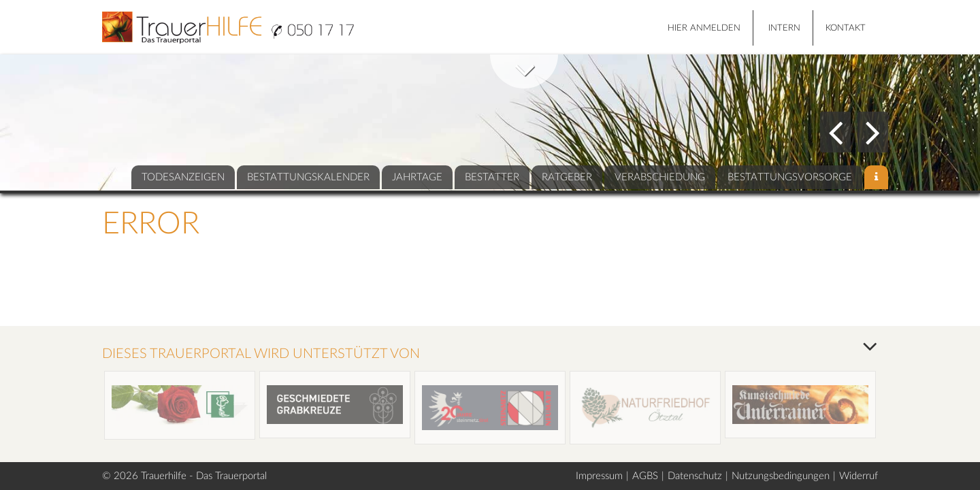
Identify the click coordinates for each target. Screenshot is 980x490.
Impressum (599, 476)
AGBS (645, 476)
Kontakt (846, 28)
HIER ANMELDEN (704, 28)
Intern (784, 28)
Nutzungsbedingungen (781, 476)
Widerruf (859, 476)
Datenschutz (695, 476)
